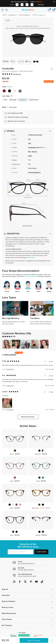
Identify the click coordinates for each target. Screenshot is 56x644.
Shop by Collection (9, 601)
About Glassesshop (9, 613)
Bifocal (14, 160)
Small (29, 258)
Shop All (5, 589)
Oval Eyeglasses (24, 15)
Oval (30, 143)
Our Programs (7, 625)
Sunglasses (23, 100)
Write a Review (10, 355)
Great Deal (6, 595)
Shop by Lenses (8, 607)
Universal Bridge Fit (34, 173)
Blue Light (13, 100)
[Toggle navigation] (3, 10)
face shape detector (31, 277)
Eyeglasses (13, 15)
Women (34, 152)
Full (29, 139)
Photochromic (34, 100)
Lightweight (32, 148)
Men (30, 152)
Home (4, 15)
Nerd (33, 258)
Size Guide (13, 107)
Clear (5, 100)
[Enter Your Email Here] (21, 552)
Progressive (16, 164)
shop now (41, 5)
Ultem (30, 156)
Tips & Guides (7, 619)
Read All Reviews (28, 417)
